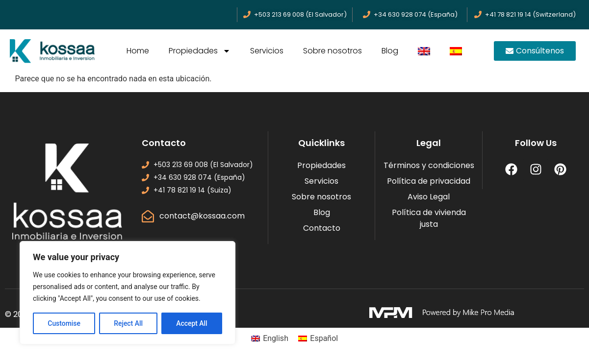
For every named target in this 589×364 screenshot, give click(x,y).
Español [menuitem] (324, 338)
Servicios (267, 51)
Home (138, 51)
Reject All (128, 323)
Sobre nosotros (333, 51)
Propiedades (200, 51)
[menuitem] (424, 51)
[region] (128, 293)
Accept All (192, 323)
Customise (64, 323)
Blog (390, 51)
